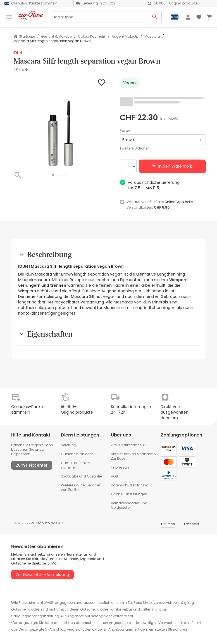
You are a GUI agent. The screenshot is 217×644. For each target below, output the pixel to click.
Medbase (145, 454)
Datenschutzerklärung (130, 485)
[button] (53, 175)
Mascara (152, 37)
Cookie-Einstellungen (129, 494)
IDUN (18, 53)
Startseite (24, 36)
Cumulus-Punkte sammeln (75, 465)
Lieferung (69, 445)
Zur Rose (118, 458)
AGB (115, 476)
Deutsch (168, 524)
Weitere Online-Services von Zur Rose (81, 487)
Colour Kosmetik (92, 37)
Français (192, 524)
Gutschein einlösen (77, 454)
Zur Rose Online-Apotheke (171, 202)
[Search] (100, 17)
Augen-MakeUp (125, 37)
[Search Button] (155, 17)
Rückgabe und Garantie (81, 476)
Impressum (121, 467)
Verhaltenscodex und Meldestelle (129, 505)
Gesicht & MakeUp (56, 37)
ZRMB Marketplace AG (129, 445)
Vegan (129, 83)
